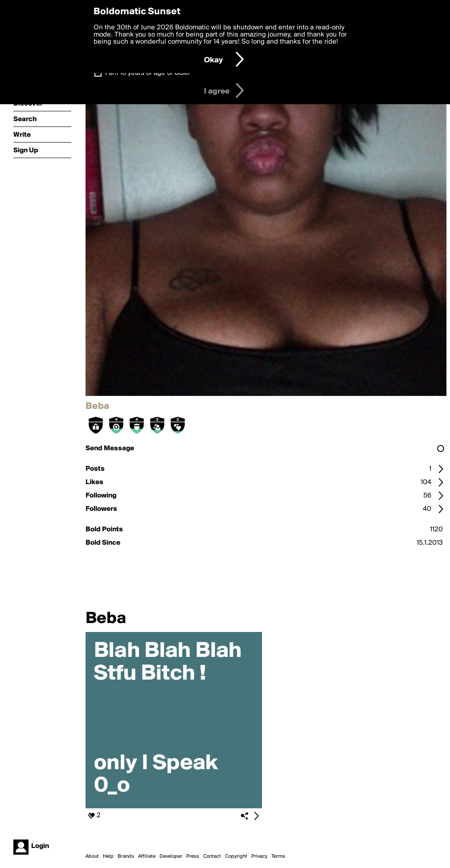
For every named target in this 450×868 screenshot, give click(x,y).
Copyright (236, 856)
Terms (278, 856)
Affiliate (147, 856)
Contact (212, 856)
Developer (171, 856)
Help (108, 856)
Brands (126, 856)
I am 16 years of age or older (148, 73)
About (92, 856)
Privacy (259, 856)
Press (193, 856)
